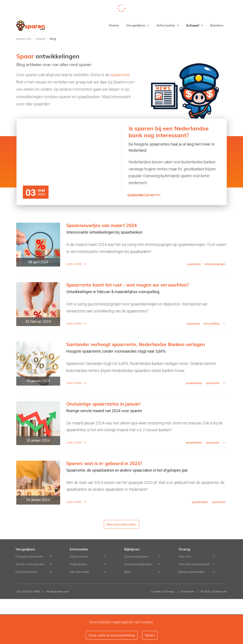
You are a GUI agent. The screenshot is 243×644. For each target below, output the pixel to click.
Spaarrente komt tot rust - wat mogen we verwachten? (128, 330)
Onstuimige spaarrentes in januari (103, 449)
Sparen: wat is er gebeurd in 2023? (104, 508)
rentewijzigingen (215, 309)
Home (114, 25)
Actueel (195, 25)
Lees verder (141, 195)
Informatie (168, 25)
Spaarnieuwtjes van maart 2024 (102, 270)
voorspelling (211, 369)
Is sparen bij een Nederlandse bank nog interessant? (169, 132)
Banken (217, 25)
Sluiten (150, 635)
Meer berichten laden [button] (121, 569)
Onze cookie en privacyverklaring (112, 635)
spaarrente (120, 75)
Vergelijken (138, 25)
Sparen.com (24, 39)
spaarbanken (135, 240)
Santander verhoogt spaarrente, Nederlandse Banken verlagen (136, 389)
